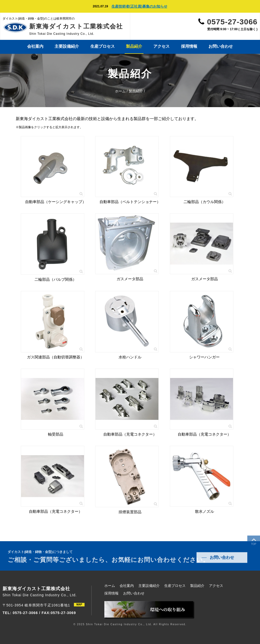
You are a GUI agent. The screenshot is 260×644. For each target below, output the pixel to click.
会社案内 (35, 46)
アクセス (161, 46)
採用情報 (189, 46)
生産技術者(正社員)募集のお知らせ (139, 6)
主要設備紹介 (67, 46)
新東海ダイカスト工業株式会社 (76, 26)
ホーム (120, 91)
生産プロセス (103, 46)
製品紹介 (134, 46)
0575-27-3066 (232, 22)
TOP (254, 542)
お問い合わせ (221, 46)
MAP (79, 605)
